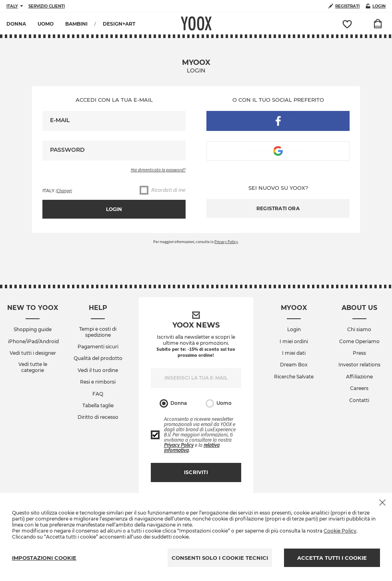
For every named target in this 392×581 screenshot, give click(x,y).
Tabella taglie (98, 406)
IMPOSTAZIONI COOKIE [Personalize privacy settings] (44, 558)
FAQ (98, 394)
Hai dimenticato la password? (158, 170)
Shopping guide (33, 330)
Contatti (359, 400)
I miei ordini (294, 342)
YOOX (196, 23)
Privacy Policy (226, 242)
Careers (359, 388)
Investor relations (359, 365)
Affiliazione (359, 377)
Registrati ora (278, 208)
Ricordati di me (163, 190)
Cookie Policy (340, 531)
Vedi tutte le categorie (33, 367)
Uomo (219, 403)
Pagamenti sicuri (98, 347)
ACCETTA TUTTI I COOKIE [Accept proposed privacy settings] (332, 558)
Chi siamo (359, 330)
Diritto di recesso (98, 417)
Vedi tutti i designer (33, 353)
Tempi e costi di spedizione (98, 332)
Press (359, 353)
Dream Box (294, 365)
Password (67, 150)
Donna (173, 403)
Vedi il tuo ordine (98, 370)
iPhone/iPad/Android (33, 342)
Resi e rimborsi (98, 382)
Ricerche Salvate (294, 377)
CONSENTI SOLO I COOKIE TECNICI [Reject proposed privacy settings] (220, 558)
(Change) (64, 191)
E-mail (60, 120)
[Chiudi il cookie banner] (382, 503)
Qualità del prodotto (98, 358)
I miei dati (294, 353)
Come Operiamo (359, 342)
